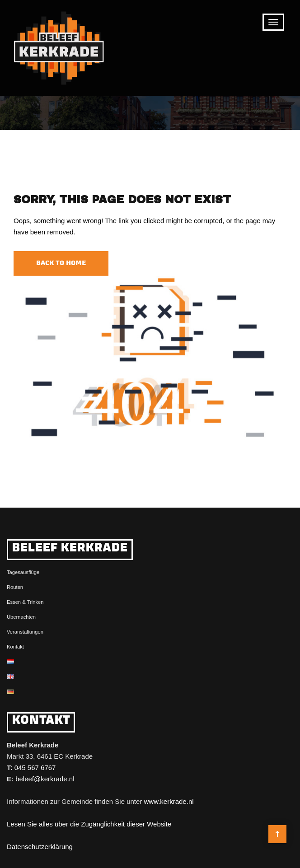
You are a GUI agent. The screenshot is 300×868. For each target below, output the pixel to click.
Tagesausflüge (23, 572)
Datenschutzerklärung (40, 847)
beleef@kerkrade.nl (45, 779)
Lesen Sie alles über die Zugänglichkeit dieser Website (89, 824)
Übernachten (21, 617)
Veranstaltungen (25, 632)
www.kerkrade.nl (169, 801)
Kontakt (15, 647)
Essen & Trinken (25, 602)
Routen (15, 587)
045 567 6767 (35, 768)
